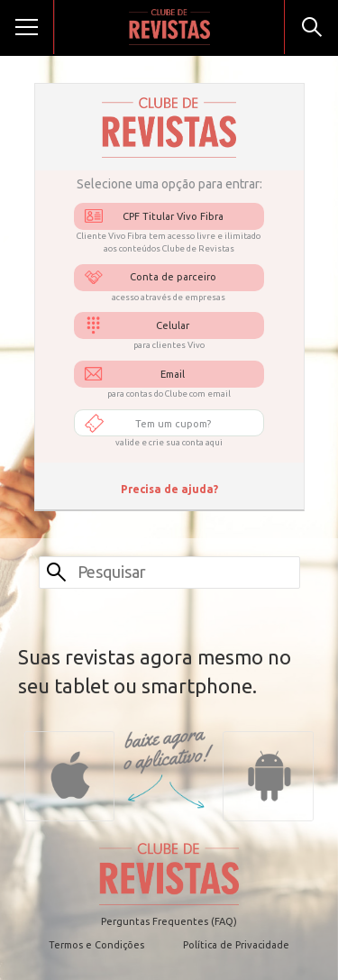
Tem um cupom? (173, 424)
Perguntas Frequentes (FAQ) (169, 921)
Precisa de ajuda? (169, 489)
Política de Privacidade (236, 945)
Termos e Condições (96, 945)
